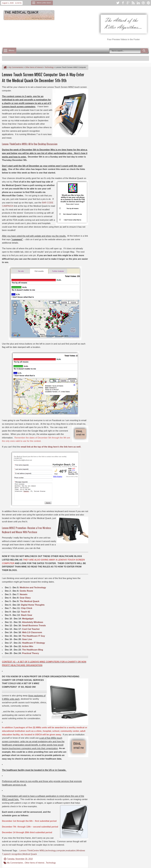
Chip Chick (26, 608)
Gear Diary (25, 598)
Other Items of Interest (35, 863)
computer (61, 850)
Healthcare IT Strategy (33, 643)
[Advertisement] (74, 32)
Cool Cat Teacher (31, 629)
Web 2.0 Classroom (32, 632)
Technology (51, 863)
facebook (123, 3)
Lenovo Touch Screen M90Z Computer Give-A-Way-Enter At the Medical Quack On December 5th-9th (43, 77)
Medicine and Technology (33, 587)
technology (51, 850)
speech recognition (13, 854)
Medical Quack (30, 854)
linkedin (138, 3)
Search (144, 51)
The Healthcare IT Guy (33, 636)
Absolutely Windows (33, 622)
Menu (12, 50)
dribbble (143, 3)
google (128, 3)
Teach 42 (25, 612)
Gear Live (27, 639)
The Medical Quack (29, 601)
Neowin (23, 594)
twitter (118, 3)
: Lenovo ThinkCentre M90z (32, 850)
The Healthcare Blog (32, 650)
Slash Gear (26, 615)
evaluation (71, 850)
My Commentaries (15, 863)
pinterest (148, 3)
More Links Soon (44, 3)
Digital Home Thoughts (33, 605)
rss (133, 3)
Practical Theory (30, 653)
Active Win (28, 646)
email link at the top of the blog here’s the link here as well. (51, 447)
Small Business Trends (34, 625)
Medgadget (28, 619)
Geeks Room (26, 591)
